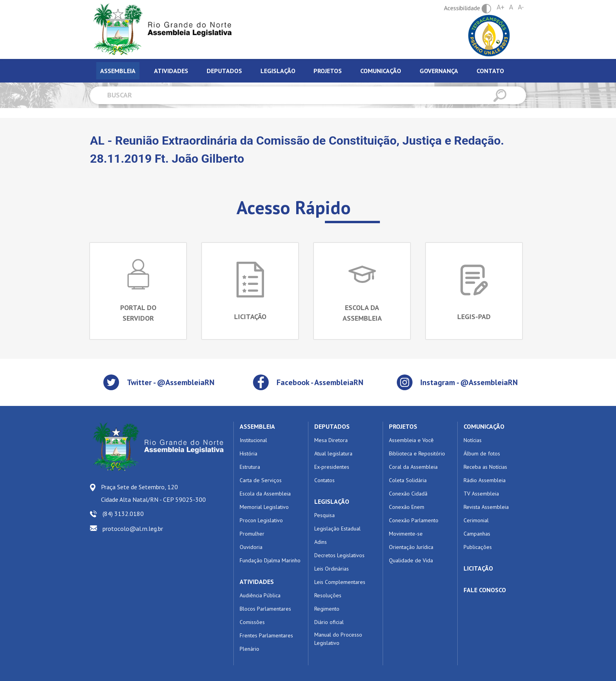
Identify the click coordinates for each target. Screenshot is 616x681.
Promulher (252, 534)
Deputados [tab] (224, 71)
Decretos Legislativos (339, 555)
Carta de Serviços (261, 480)
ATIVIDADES (257, 582)
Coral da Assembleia (413, 467)
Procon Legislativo (261, 520)
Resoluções (328, 595)
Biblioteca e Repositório (417, 453)
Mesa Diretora (331, 440)
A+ (500, 7)
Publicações (478, 547)
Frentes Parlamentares (266, 635)
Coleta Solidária (408, 480)
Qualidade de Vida (411, 560)
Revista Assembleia (486, 507)
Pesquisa (324, 515)
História (248, 453)
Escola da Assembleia (265, 494)
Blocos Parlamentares (265, 609)
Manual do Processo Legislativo (338, 639)
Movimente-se (406, 534)
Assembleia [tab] (118, 71)
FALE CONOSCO (485, 590)
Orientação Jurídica (411, 547)
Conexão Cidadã (408, 494)
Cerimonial (476, 520)
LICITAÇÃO (478, 568)
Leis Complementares (340, 582)
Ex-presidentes (332, 467)
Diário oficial (329, 622)
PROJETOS (403, 426)
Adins (321, 542)
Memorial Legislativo (264, 507)
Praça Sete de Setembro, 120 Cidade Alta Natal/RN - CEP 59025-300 (153, 493)
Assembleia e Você (411, 440)
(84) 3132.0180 (123, 514)
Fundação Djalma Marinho (270, 560)
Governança (439, 71)
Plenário (249, 649)
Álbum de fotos (482, 453)
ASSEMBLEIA (257, 426)
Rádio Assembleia (485, 480)
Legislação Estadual (337, 529)
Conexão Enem (407, 507)
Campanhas (477, 534)
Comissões (252, 622)
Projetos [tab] (328, 71)
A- (521, 7)
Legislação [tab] (278, 71)
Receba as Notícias (485, 467)
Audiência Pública (260, 595)
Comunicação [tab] (381, 71)
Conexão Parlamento (414, 520)
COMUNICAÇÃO (484, 426)
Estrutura (250, 467)
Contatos (324, 480)
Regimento (327, 609)
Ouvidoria (251, 547)
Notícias (473, 440)
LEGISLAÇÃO (332, 501)
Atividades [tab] (171, 71)
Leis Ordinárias (332, 569)
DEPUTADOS (332, 426)
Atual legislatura (333, 453)
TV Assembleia (481, 494)
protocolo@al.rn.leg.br (133, 529)
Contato (490, 71)
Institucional (253, 440)
